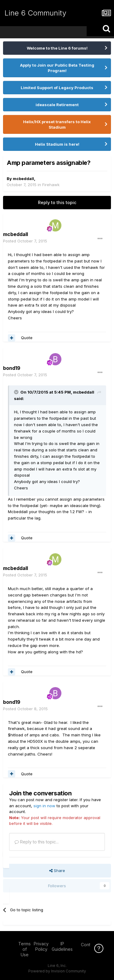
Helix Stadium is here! (57, 144)
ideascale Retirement (57, 105)
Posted (25, 241)
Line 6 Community (35, 13)
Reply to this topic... (37, 842)
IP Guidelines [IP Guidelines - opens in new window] (62, 946)
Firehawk (51, 185)
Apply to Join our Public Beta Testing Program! (57, 68)
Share (57, 871)
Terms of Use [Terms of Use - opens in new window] (24, 949)
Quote (27, 338)
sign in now (44, 806)
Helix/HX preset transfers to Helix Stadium (57, 124)
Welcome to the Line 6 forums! (57, 48)
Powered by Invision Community (57, 971)
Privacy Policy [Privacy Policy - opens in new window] (41, 946)
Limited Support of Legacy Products (57, 88)
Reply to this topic (57, 202)
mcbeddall (23, 179)
